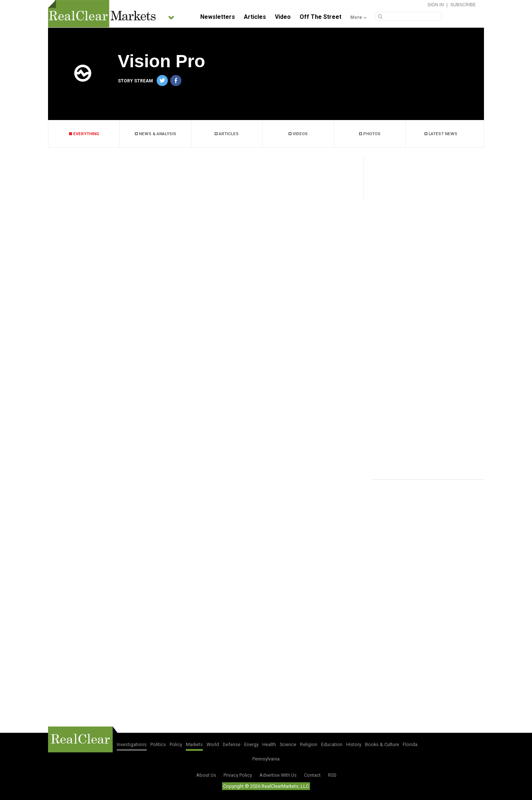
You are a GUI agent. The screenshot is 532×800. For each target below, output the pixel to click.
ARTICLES (227, 134)
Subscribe (463, 5)
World (213, 744)
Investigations (132, 744)
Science (288, 744)
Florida (410, 744)
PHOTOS (370, 134)
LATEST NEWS (441, 134)
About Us (206, 775)
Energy (251, 744)
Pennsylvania (266, 759)
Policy (176, 744)
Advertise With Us (278, 775)
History (354, 744)
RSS (332, 775)
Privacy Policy (238, 775)
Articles (255, 17)
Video (283, 17)
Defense (232, 744)
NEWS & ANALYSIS (156, 134)
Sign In (436, 5)
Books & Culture (382, 744)
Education (332, 744)
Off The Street (320, 17)
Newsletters (218, 17)
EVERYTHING (84, 134)
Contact (312, 775)
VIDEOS (298, 134)
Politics (158, 744)
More (356, 17)
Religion (309, 744)
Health (269, 744)
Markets (194, 744)
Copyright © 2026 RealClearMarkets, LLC (266, 786)
